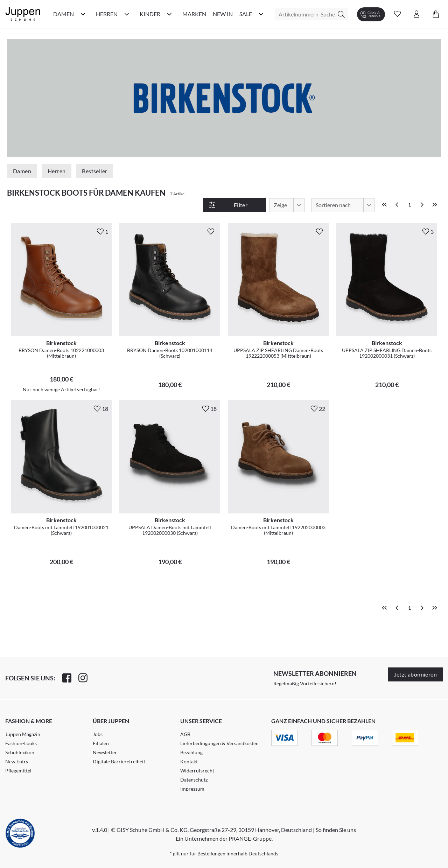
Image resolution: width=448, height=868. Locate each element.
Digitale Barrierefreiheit (119, 761)
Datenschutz (194, 780)
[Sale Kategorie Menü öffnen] (261, 14)
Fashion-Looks (21, 743)
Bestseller (94, 171)
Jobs (98, 734)
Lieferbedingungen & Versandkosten (219, 743)
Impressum (192, 789)
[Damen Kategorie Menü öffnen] (83, 14)
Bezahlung (191, 752)
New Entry (17, 761)
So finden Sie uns (336, 830)
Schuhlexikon (20, 752)
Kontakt (189, 761)
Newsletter (105, 752)
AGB (185, 734)
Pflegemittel (18, 771)
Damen (22, 171)
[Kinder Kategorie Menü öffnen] (169, 14)
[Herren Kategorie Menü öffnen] (127, 14)
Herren (57, 171)
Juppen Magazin (23, 734)
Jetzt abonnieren (415, 674)
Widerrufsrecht (197, 771)
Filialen (101, 743)
